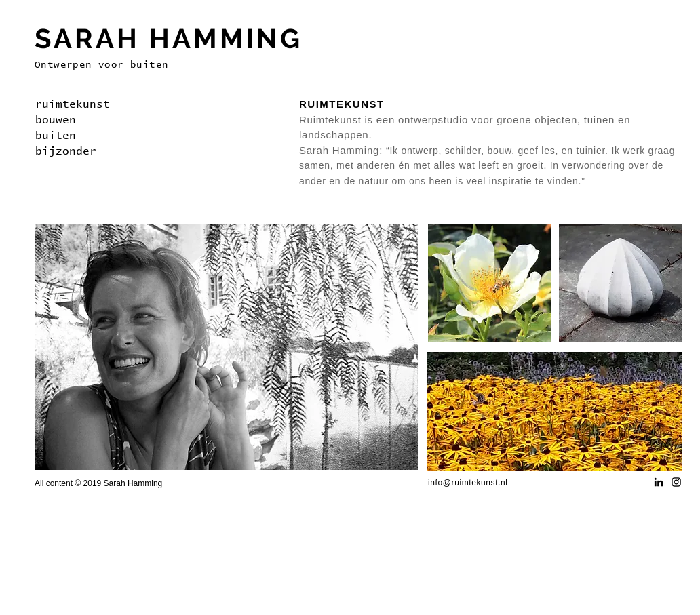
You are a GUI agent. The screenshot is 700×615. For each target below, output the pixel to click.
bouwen (56, 120)
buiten (56, 136)
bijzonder (66, 151)
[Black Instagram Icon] (676, 482)
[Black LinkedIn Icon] (659, 482)
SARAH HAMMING (169, 38)
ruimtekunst (73, 104)
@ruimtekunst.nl (475, 483)
